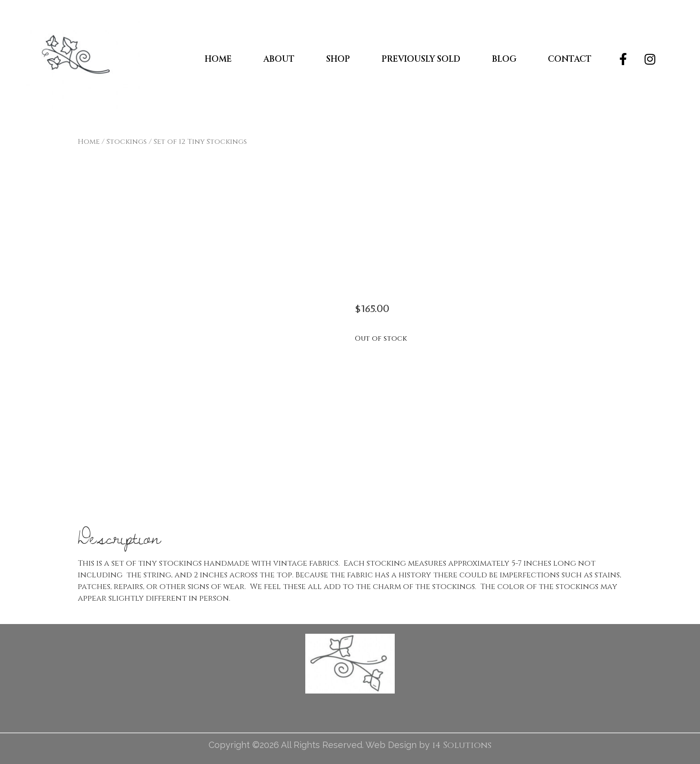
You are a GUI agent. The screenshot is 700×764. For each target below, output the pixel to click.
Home (218, 59)
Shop (338, 59)
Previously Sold (421, 59)
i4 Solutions (462, 745)
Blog (504, 59)
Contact (570, 59)
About (279, 59)
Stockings (127, 142)
